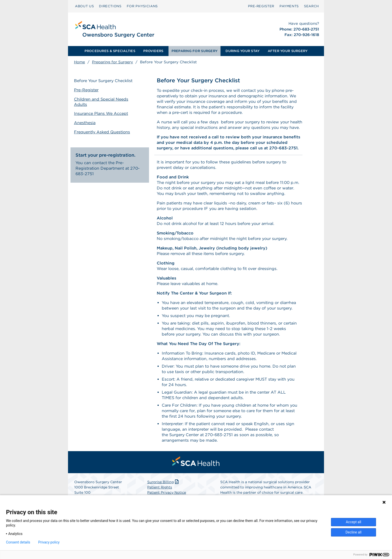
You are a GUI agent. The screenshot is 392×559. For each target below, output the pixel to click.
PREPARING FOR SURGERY (194, 51)
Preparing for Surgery (112, 62)
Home (79, 62)
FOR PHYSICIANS (142, 6)
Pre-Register (86, 90)
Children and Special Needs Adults (101, 102)
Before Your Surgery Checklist (103, 81)
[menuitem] (84, 6)
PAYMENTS (289, 6)
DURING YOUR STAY (242, 51)
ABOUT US (84, 6)
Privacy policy (49, 542)
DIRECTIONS (110, 6)
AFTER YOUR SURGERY (288, 51)
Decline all (353, 532)
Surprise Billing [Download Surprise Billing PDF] (163, 482)
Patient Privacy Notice (167, 492)
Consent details (18, 542)
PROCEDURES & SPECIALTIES (110, 51)
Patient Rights (160, 487)
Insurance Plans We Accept (101, 113)
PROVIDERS (153, 51)
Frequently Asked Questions (102, 132)
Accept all (353, 522)
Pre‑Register (261, 6)
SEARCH (311, 6)
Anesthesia (85, 123)
